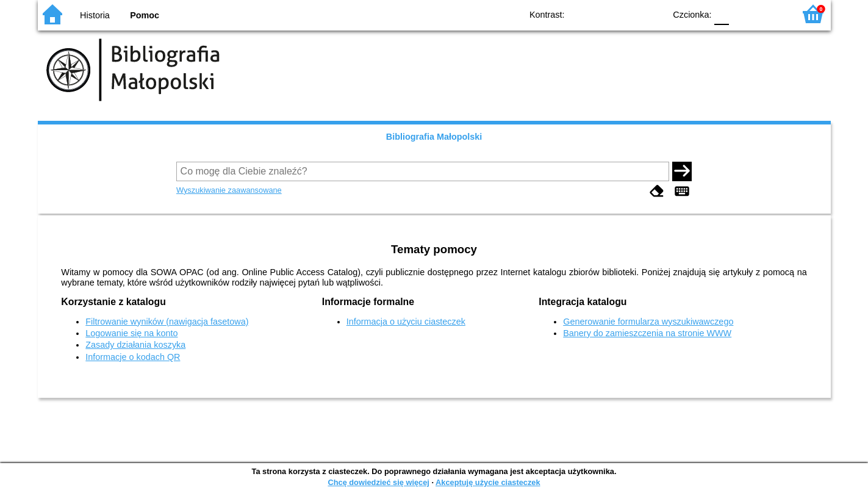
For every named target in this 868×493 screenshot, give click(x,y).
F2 (771, 14)
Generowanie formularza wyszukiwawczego (648, 322)
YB (627, 14)
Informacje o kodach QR (133, 357)
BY (652, 14)
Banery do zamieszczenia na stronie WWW (647, 333)
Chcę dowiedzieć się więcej (378, 482)
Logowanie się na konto (131, 333)
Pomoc (145, 15)
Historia (95, 15)
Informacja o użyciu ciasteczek (406, 322)
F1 (743, 14)
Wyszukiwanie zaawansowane (229, 190)
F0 (722, 14)
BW (603, 14)
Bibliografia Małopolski (434, 137)
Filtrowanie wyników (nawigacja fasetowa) (167, 322)
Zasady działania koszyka (135, 345)
